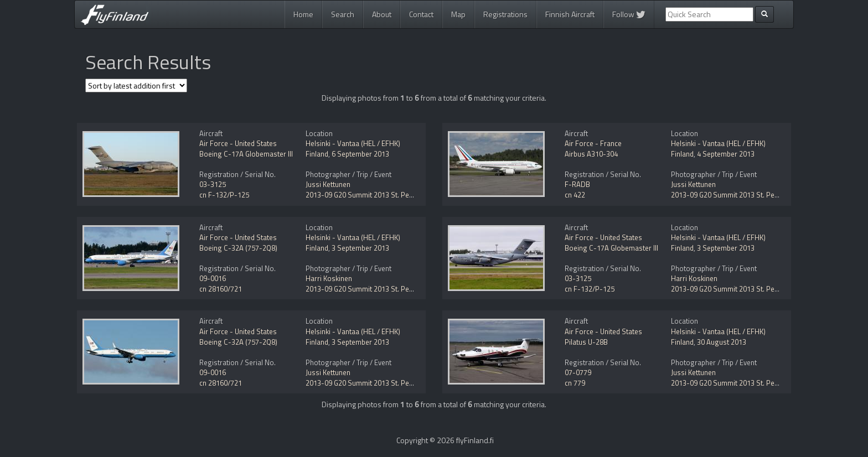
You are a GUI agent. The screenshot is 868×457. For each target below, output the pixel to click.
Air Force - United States (238, 143)
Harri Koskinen (329, 278)
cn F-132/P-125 (224, 195)
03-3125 (213, 184)
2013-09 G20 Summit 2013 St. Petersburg (371, 195)
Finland (317, 154)
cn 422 (575, 195)
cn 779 (575, 383)
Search (343, 14)
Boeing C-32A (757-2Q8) (238, 248)
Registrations (505, 14)
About (382, 14)
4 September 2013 (726, 154)
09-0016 (213, 278)
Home (303, 14)
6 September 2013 (360, 154)
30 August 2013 (722, 342)
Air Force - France (593, 143)
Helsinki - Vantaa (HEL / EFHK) (353, 143)
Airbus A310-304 (591, 154)
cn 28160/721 (221, 289)
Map (458, 14)
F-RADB (577, 184)
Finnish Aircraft (570, 14)
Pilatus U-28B (586, 342)
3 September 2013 (360, 248)
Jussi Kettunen (328, 184)
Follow (629, 14)
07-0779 (578, 372)
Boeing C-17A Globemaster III (246, 154)
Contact (421, 14)
